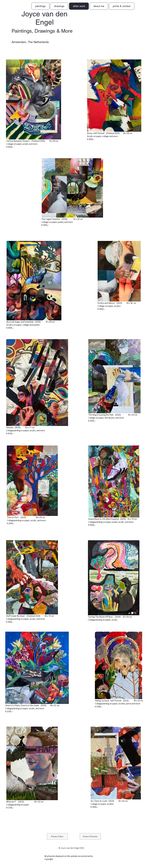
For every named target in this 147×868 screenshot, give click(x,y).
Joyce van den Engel (45, 18)
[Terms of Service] (90, 836)
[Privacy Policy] (57, 836)
